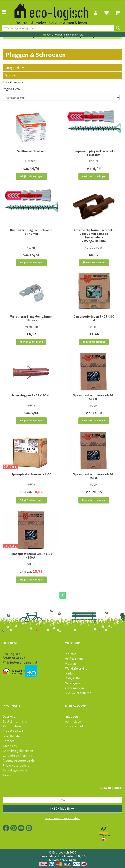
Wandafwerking (76, 669)
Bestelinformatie (15, 721)
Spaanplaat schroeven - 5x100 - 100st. (31, 556)
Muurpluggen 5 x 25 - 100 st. (31, 395)
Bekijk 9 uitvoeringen (94, 421)
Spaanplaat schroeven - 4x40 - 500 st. (94, 397)
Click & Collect (13, 731)
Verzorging (73, 683)
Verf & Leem (74, 659)
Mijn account (74, 726)
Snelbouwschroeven (31, 151)
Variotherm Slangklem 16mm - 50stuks (31, 318)
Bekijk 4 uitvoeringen (31, 176)
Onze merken (75, 688)
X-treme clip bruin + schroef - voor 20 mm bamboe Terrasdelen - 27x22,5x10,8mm (94, 236)
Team (7, 775)
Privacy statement (16, 765)
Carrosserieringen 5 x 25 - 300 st (94, 318)
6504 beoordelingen (62, 860)
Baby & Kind (74, 678)
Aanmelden (73, 721)
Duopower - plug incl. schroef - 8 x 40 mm (31, 232)
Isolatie (71, 654)
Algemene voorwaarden (20, 761)
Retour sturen (13, 726)
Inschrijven (62, 808)
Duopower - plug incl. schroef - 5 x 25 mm (94, 153)
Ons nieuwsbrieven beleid (62, 818)
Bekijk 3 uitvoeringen (31, 421)
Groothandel (12, 736)
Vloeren (71, 664)
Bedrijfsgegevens (15, 770)
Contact (8, 741)
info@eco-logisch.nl (20, 663)
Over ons (9, 717)
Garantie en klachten (17, 756)
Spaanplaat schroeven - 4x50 (31, 474)
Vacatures (10, 746)
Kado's (70, 673)
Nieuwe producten (78, 693)
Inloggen (71, 717)
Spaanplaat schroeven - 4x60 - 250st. (94, 476)
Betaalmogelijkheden (18, 751)
